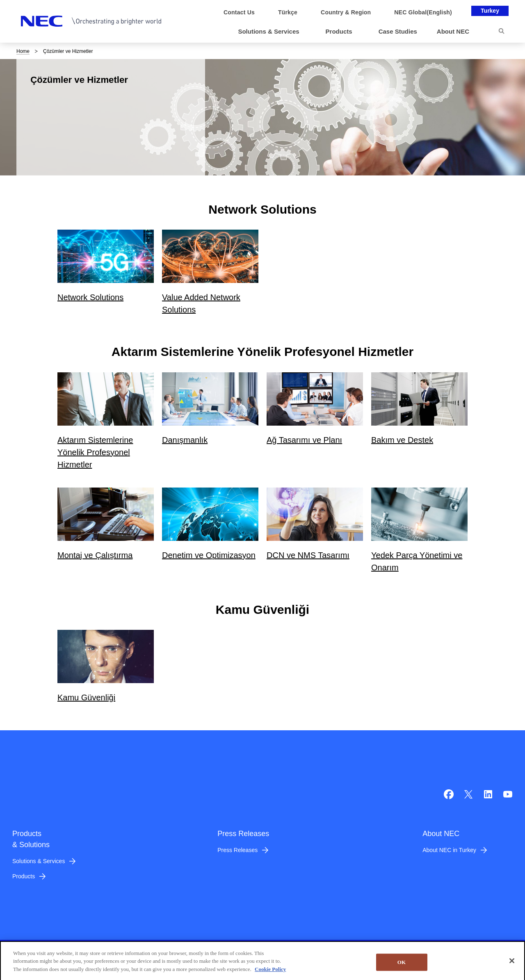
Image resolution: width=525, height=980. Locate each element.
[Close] (512, 966)
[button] (272, 32)
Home (23, 51)
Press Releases (237, 850)
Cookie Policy (270, 974)
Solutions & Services (39, 861)
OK (402, 968)
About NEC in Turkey (449, 850)
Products (24, 876)
